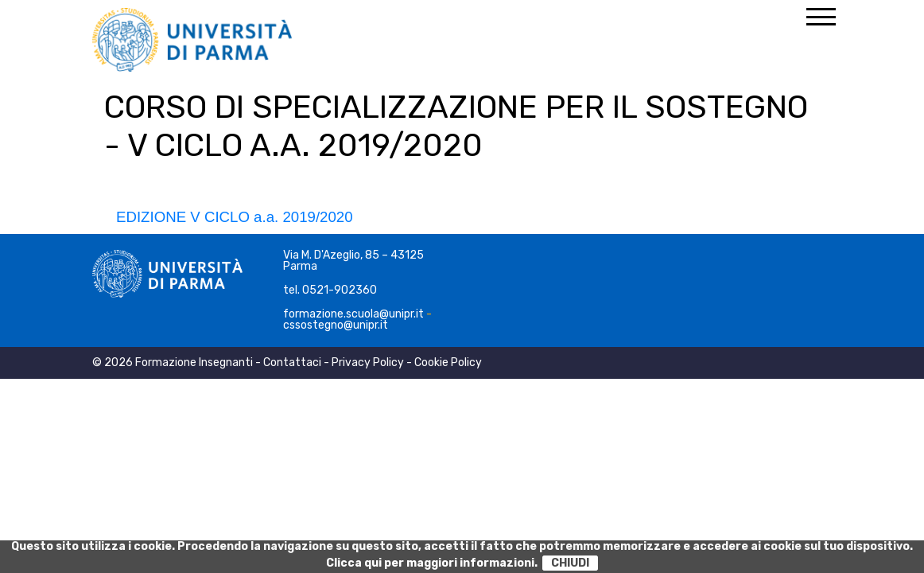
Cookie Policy (448, 363)
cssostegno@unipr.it (336, 325)
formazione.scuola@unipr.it (353, 314)
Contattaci (292, 363)
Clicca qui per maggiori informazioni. (432, 563)
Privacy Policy (368, 363)
